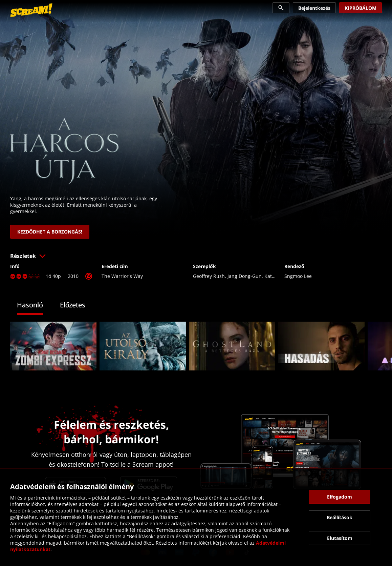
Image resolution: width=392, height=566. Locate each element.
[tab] (35, 306)
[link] (31, 10)
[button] (196, 256)
